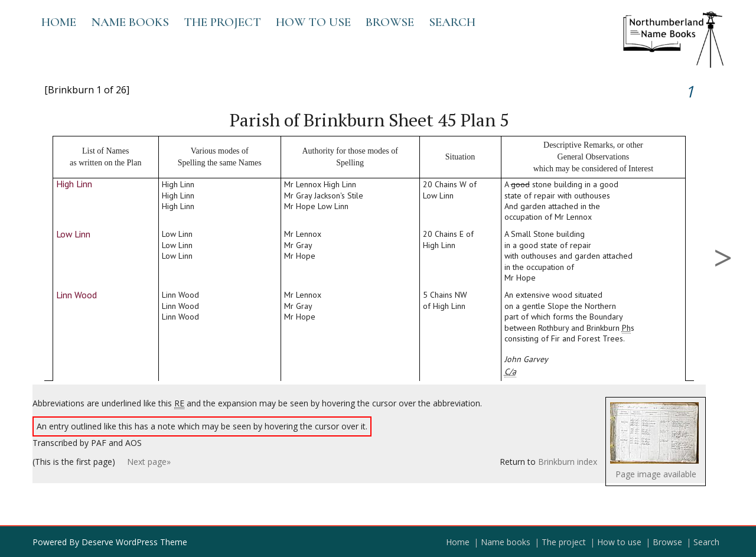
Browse (390, 22)
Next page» (149, 462)
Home (59, 22)
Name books (130, 22)
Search (452, 22)
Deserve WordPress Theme (134, 542)
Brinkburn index (568, 462)
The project (222, 22)
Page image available (656, 474)
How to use (313, 22)
